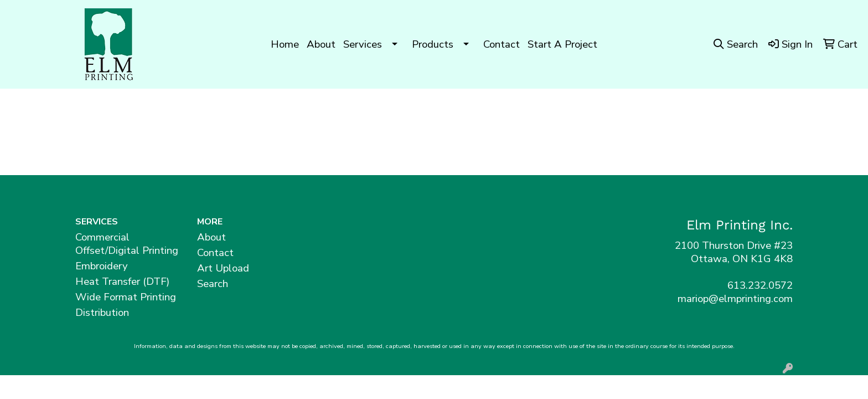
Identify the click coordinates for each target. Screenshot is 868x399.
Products (433, 44)
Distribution (102, 313)
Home (285, 44)
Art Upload (223, 268)
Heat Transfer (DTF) (122, 282)
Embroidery (102, 266)
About (321, 44)
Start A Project (562, 44)
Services (363, 44)
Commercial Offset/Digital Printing (127, 244)
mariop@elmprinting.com (735, 299)
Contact (502, 44)
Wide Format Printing (126, 297)
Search (213, 284)
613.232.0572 (760, 285)
